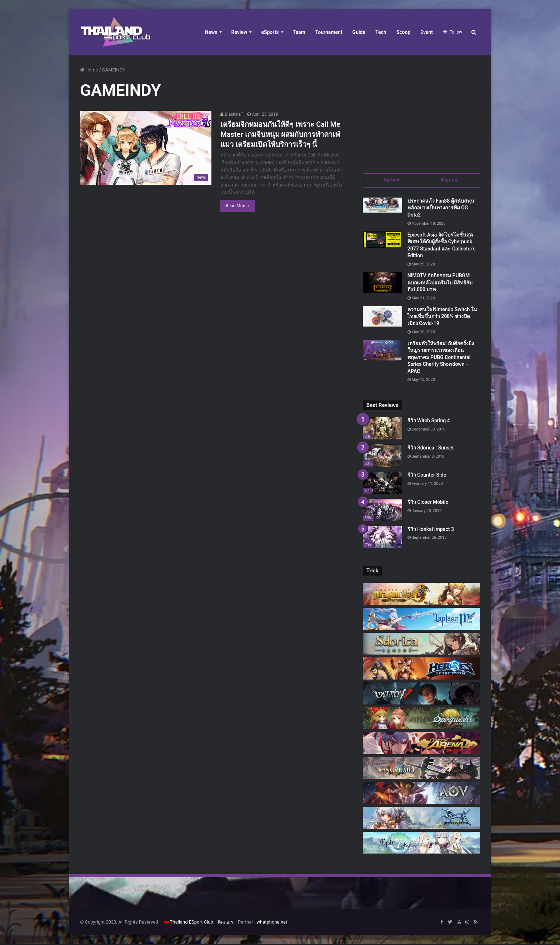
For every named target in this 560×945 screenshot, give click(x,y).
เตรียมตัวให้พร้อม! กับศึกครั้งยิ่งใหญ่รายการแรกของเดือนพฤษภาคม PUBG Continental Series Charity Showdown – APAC (441, 358)
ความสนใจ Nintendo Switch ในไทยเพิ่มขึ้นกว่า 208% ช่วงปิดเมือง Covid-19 (442, 317)
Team (299, 32)
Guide (359, 32)
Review (239, 32)
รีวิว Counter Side (427, 476)
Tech (381, 32)
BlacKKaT (232, 114)
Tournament (329, 32)
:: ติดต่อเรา (225, 923)
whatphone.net (272, 923)
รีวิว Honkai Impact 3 (431, 530)
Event (427, 32)
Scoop (404, 32)
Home (89, 70)
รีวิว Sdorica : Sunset (431, 449)
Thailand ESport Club (192, 923)
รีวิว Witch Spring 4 (429, 422)
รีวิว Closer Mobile (428, 503)
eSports (270, 32)
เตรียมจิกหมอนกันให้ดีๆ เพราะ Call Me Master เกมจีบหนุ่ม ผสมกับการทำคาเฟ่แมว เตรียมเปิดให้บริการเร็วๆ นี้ (280, 134)
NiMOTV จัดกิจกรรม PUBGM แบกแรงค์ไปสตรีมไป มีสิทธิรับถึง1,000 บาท (440, 283)
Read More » (237, 206)
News (211, 32)
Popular (450, 180)
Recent (392, 180)
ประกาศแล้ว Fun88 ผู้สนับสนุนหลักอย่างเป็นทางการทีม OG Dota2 (441, 208)
